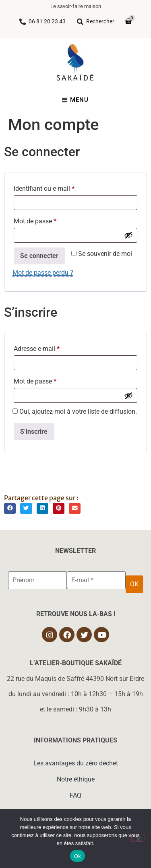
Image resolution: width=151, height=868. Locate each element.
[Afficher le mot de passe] (128, 235)
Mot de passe (50, 220)
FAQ (75, 795)
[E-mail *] (96, 580)
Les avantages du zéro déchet (76, 763)
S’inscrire (34, 432)
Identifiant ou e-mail (59, 187)
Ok (78, 856)
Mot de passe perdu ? (43, 273)
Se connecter (39, 256)
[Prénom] (37, 580)
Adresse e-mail (52, 347)
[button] (10, 508)
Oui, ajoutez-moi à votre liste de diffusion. (75, 412)
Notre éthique (76, 779)
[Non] (138, 838)
